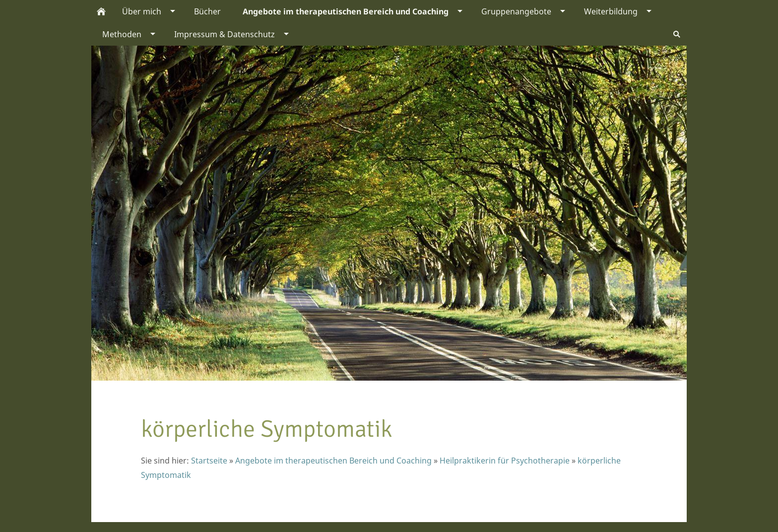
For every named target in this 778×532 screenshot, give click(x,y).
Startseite (209, 461)
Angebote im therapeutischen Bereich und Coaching (333, 461)
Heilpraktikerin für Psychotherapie (505, 461)
